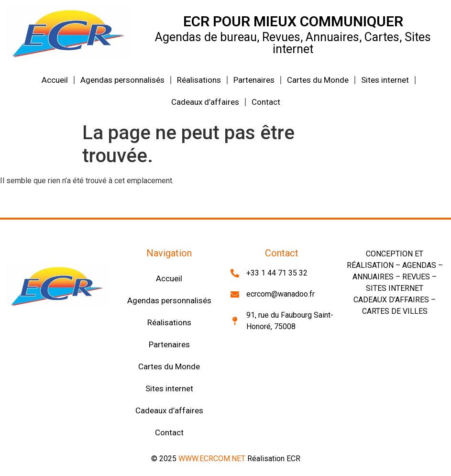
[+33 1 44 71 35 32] (235, 273)
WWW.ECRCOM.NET (212, 459)
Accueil (55, 80)
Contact (266, 102)
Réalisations (199, 80)
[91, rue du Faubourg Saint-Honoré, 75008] (235, 321)
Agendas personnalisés (122, 80)
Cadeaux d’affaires (205, 102)
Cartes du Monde (318, 80)
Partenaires (254, 80)
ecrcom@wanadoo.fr (280, 294)
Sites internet (385, 80)
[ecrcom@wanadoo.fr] (235, 294)
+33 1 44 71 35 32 (277, 273)
